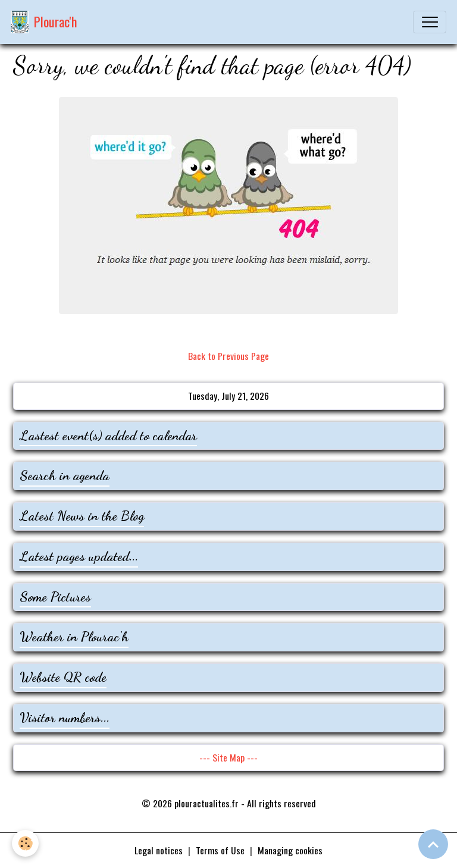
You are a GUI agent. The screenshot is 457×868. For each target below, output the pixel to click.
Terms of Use (220, 850)
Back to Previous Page (228, 356)
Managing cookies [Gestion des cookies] (290, 850)
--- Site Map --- (228, 757)
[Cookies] (25, 843)
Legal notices (159, 850)
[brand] (44, 22)
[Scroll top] (433, 844)
